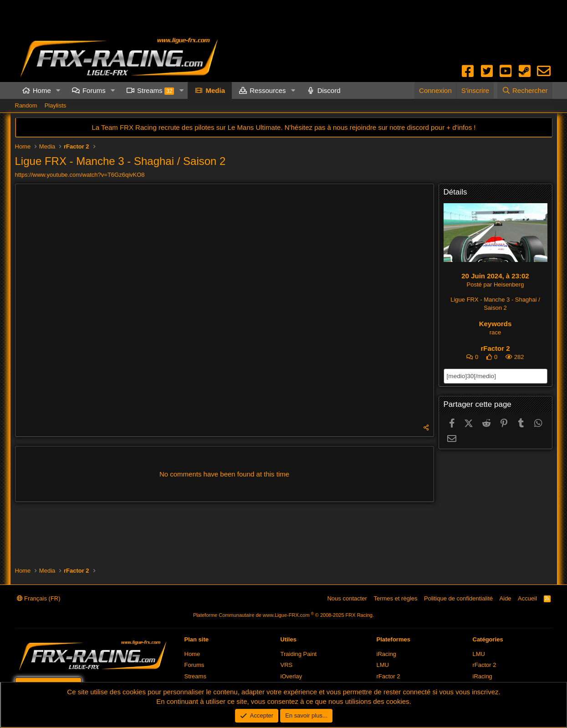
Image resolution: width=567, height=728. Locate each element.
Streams (156, 91)
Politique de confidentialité (458, 598)
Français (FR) (39, 598)
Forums (94, 90)
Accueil (527, 598)
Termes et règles (395, 598)
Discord (329, 90)
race (495, 332)
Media (215, 90)
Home (42, 90)
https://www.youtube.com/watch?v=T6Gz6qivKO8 (80, 175)
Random (26, 105)
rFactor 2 (495, 348)
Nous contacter (347, 598)
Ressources (268, 90)
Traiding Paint (299, 654)
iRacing (386, 654)
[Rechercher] (525, 90)
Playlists (56, 105)
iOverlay (291, 676)
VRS (287, 665)
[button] (58, 90)
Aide (506, 598)
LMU (383, 665)
